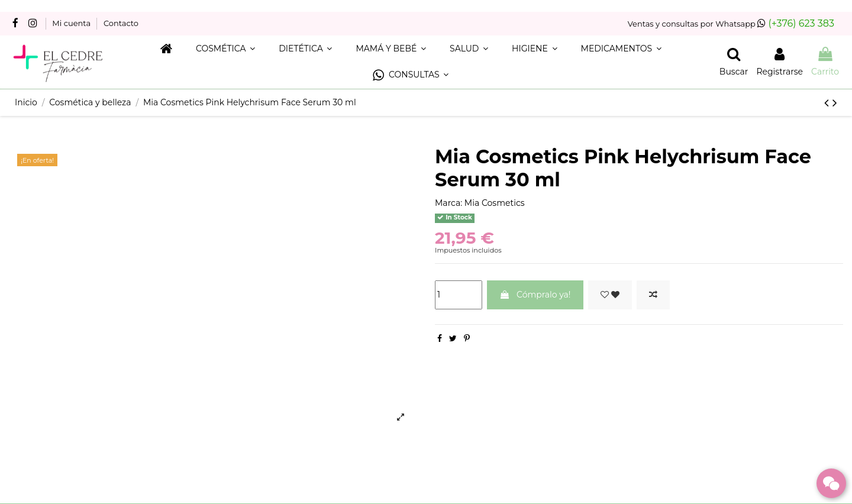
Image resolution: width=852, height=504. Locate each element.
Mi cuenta (72, 23)
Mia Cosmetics (495, 203)
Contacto (121, 23)
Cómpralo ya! (535, 295)
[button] (411, 75)
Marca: (448, 203)
